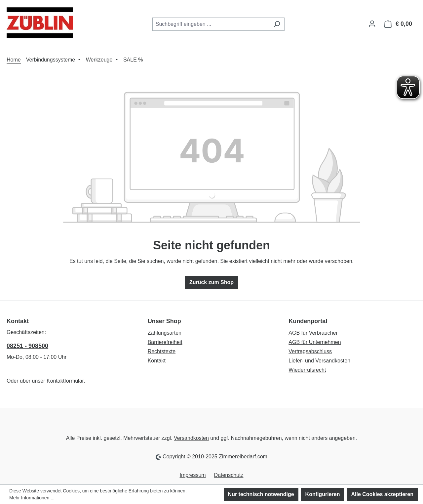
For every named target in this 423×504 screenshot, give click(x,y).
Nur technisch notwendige (261, 494)
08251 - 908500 (27, 346)
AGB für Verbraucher (313, 333)
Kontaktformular (65, 381)
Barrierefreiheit (165, 342)
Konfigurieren (323, 494)
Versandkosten (191, 438)
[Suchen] (277, 24)
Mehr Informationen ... (32, 498)
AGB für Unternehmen (315, 342)
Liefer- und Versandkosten (319, 361)
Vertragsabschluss (310, 351)
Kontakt (157, 361)
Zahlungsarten (165, 333)
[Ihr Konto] (372, 24)
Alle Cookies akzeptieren (382, 494)
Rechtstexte (162, 351)
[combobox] (211, 24)
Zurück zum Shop (211, 282)
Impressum (193, 475)
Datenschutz (229, 475)
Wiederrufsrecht (307, 370)
